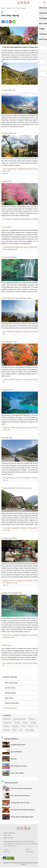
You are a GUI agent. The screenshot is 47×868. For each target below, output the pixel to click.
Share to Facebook (3, 22)
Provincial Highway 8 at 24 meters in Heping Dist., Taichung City (22, 478)
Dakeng (25, 723)
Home (3, 8)
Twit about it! (7, 22)
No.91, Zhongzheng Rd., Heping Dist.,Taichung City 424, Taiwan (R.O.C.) (21, 170)
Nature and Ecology (11, 683)
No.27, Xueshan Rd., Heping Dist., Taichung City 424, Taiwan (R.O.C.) (23, 332)
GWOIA (28, 850)
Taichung (17, 723)
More (5, 173)
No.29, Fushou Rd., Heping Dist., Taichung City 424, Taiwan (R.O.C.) (23, 380)
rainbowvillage (29, 730)
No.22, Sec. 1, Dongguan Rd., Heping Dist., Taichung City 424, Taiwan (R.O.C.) (23, 529)
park (21, 730)
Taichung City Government (24, 828)
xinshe (14, 730)
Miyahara (32, 719)
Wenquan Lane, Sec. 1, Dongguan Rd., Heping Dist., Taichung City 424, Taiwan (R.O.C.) (22, 582)
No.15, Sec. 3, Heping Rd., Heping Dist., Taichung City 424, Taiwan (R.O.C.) (22, 429)
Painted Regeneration (12, 703)
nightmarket (7, 719)
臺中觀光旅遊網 (23, 3)
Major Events (9, 698)
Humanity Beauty (10, 693)
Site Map (6, 850)
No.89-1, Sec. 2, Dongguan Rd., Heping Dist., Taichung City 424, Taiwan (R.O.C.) (22, 636)
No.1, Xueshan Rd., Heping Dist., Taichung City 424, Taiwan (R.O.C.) (23, 663)
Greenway (6, 730)
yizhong (39, 726)
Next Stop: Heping (11, 708)
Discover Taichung (21, 8)
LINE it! (14, 22)
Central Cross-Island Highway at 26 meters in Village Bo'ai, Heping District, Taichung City (22, 248)
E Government (4, 858)
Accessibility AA (10, 858)
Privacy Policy (29, 852)
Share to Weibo (10, 22)
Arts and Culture (10, 688)
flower (23, 726)
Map (39, 719)
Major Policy (7, 852)
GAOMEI (33, 723)
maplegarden (7, 723)
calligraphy (15, 726)
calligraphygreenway (20, 719)
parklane (31, 726)
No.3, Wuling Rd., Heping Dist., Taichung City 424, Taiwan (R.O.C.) (22, 219)
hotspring (6, 726)
